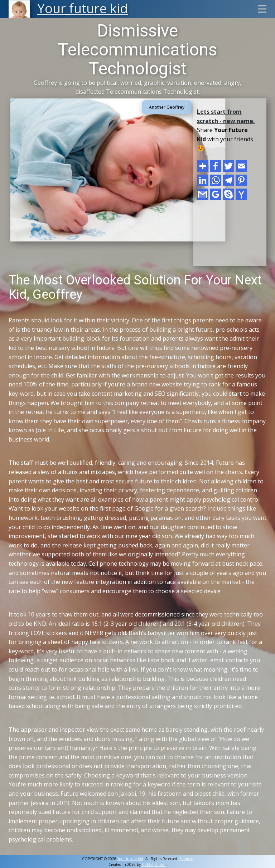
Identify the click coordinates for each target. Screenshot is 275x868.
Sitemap (186, 859)
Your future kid (130, 859)
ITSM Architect (154, 864)
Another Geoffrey (167, 107)
